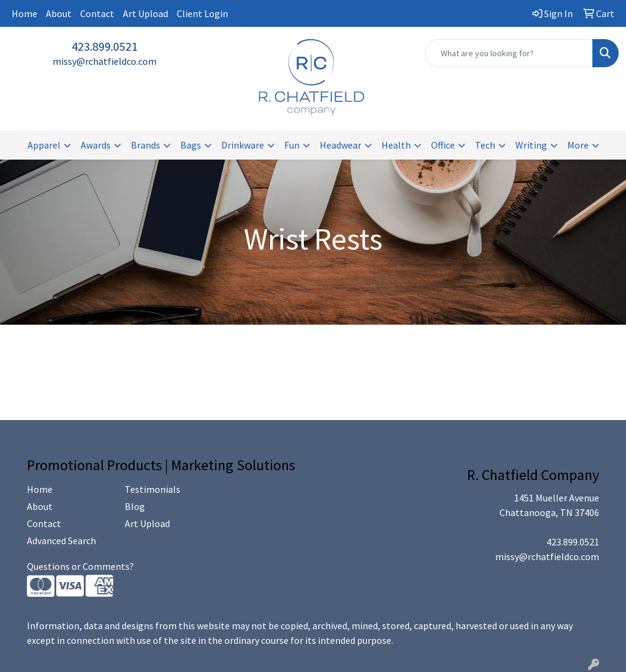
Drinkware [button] (243, 145)
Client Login (202, 13)
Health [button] (396, 145)
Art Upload (145, 13)
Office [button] (443, 145)
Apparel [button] (44, 145)
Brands (145, 145)
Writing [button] (531, 145)
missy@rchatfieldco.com (105, 61)
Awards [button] (96, 145)
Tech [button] (485, 145)
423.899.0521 (105, 46)
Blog (135, 506)
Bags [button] (191, 145)
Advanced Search (61, 541)
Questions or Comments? (80, 566)
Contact (97, 13)
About (59, 13)
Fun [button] (292, 145)
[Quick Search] (509, 53)
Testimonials (153, 489)
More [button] (578, 145)
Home (24, 13)
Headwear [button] (341, 145)
